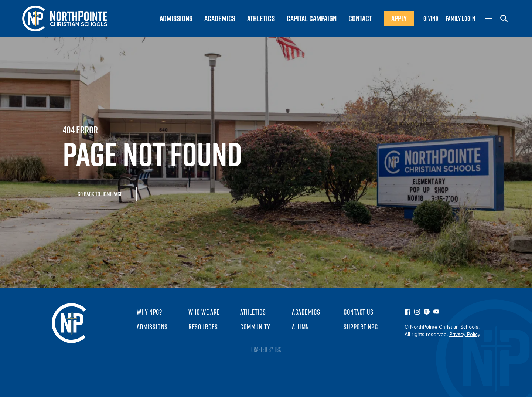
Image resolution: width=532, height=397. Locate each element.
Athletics (253, 312)
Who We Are (204, 312)
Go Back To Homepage (100, 195)
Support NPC (361, 327)
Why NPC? (149, 312)
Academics (306, 312)
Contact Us (359, 312)
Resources (203, 327)
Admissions (152, 327)
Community (255, 327)
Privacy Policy (465, 335)
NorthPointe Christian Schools (69, 323)
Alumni (301, 327)
